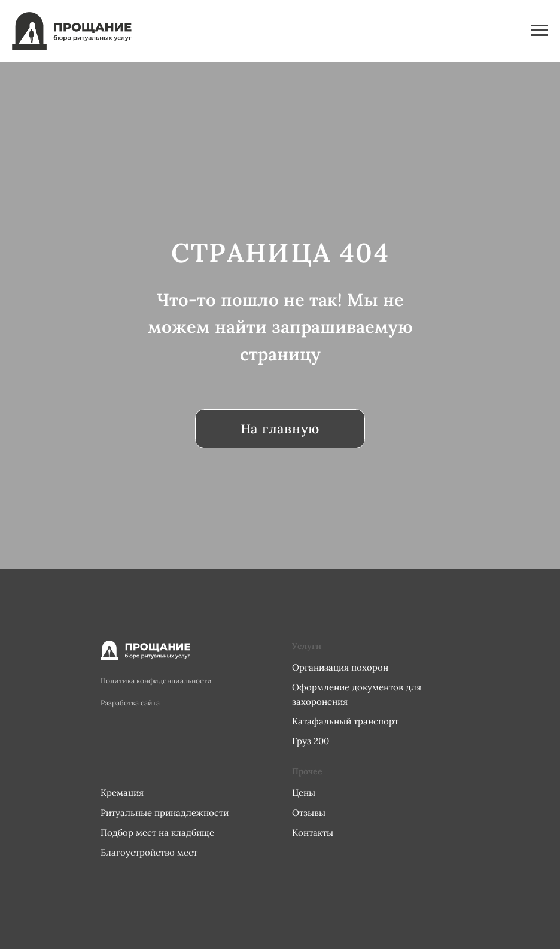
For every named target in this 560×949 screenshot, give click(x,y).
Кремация (122, 792)
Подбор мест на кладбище (157, 833)
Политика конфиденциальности (156, 680)
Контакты (313, 833)
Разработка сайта (130, 703)
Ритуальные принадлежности (165, 813)
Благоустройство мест (149, 852)
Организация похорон (340, 667)
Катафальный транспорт (345, 721)
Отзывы (309, 813)
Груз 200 (311, 741)
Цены (304, 792)
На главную (280, 429)
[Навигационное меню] (540, 31)
